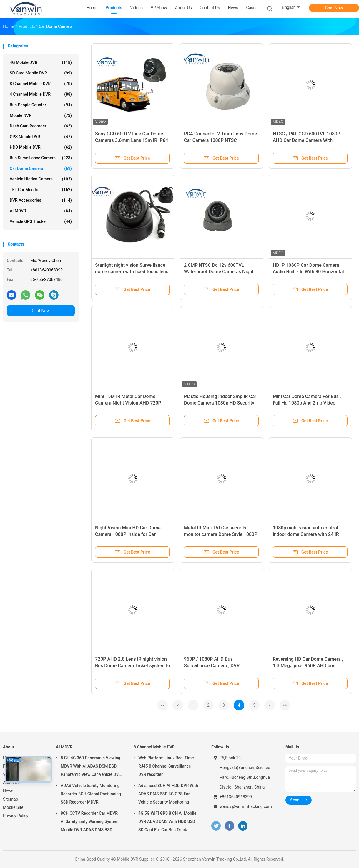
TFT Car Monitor (41, 190)
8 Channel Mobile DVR (41, 84)
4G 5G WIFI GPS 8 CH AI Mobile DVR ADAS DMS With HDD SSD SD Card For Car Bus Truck (167, 821)
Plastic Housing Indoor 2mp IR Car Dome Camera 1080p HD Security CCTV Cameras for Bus (220, 403)
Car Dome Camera (41, 168)
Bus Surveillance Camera (41, 158)
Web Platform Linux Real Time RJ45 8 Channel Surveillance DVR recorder (166, 766)
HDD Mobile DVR (41, 147)
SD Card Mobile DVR (41, 73)
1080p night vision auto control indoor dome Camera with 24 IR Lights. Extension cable (306, 534)
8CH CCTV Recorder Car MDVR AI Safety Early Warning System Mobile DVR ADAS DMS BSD (89, 821)
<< (162, 705)
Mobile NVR (41, 115)
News (8, 791)
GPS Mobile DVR (41, 137)
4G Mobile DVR (41, 62)
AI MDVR (41, 211)
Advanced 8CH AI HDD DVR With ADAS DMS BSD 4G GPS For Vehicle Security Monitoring (168, 794)
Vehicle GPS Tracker (41, 221)
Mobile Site (13, 807)
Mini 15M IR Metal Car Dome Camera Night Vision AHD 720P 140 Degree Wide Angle (128, 403)
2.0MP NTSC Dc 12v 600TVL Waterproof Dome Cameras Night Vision (219, 272)
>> (285, 705)
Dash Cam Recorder (41, 126)
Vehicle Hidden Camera (41, 179)
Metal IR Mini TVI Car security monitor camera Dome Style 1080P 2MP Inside (221, 534)
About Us (11, 783)
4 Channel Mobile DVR (41, 94)
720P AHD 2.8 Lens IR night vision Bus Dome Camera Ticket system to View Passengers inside (133, 666)
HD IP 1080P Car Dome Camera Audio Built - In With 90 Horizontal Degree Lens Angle (308, 272)
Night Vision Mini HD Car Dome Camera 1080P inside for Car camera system (128, 534)
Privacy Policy (16, 816)
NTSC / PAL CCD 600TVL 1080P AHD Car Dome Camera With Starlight (306, 140)
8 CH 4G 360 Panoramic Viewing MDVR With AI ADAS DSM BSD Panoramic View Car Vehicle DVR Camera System (91, 767)
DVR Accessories (41, 200)
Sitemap (10, 799)
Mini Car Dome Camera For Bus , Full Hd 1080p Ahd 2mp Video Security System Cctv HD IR (307, 403)
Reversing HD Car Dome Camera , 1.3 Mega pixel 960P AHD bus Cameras (308, 666)
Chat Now (334, 8)
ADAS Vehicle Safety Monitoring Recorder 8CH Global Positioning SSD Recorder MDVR (91, 794)
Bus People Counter (41, 105)
